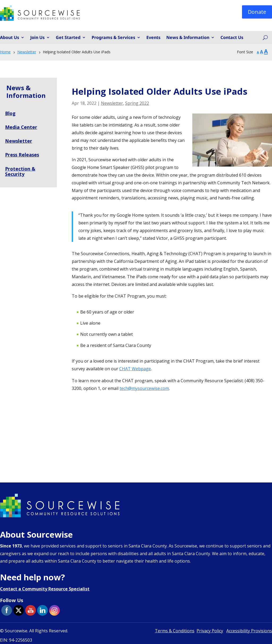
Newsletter (112, 103)
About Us (10, 38)
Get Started (68, 38)
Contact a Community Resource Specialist (45, 589)
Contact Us (232, 38)
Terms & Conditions (175, 631)
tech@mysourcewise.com (144, 388)
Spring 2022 (137, 103)
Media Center (21, 127)
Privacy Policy (210, 631)
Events (153, 38)
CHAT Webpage (135, 369)
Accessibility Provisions (249, 631)
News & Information (188, 38)
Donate (257, 12)
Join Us (37, 38)
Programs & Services (113, 38)
